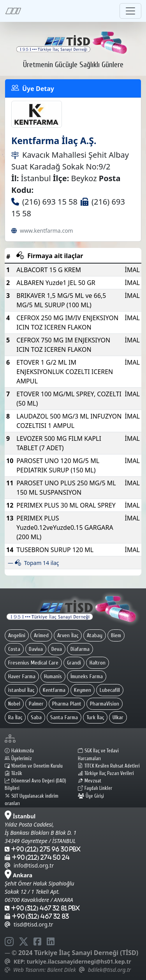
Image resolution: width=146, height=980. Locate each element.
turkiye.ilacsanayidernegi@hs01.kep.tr (79, 961)
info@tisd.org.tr (29, 865)
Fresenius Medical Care (33, 663)
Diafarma (80, 649)
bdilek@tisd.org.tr (109, 970)
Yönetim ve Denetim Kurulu (34, 766)
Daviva (36, 649)
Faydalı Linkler (95, 788)
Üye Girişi (91, 796)
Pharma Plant (67, 704)
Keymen (83, 690)
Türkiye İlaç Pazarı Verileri (106, 773)
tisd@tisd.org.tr (29, 924)
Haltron (98, 663)
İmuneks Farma (87, 676)
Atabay (95, 635)
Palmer (36, 704)
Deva (57, 649)
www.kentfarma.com (47, 231)
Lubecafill (110, 690)
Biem (116, 635)
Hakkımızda (19, 751)
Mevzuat (90, 781)
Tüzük (13, 773)
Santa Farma (64, 717)
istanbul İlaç (21, 690)
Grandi (74, 663)
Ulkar (118, 717)
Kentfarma (54, 690)
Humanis (53, 676)
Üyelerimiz (18, 759)
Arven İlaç (68, 635)
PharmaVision (105, 704)
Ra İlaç (15, 717)
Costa (14, 649)
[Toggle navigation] (130, 11)
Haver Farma (22, 676)
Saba (36, 717)
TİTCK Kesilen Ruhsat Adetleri (109, 766)
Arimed (41, 635)
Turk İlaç (95, 717)
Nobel (14, 704)
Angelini (17, 635)
